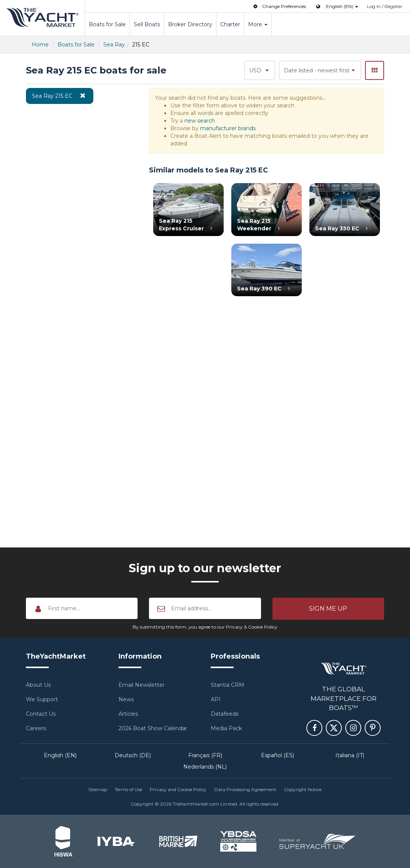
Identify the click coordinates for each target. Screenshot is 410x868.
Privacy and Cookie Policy (178, 789)
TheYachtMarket (42, 18)
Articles (128, 714)
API (216, 699)
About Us (38, 685)
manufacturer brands (228, 128)
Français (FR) (205, 755)
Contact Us (41, 714)
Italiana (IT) (350, 755)
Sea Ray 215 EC (60, 96)
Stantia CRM (227, 685)
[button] (328, 609)
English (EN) (60, 755)
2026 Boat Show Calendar (153, 728)
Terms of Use (128, 789)
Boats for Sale (107, 24)
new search (200, 121)
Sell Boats (147, 24)
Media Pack (226, 728)
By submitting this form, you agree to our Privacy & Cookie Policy (205, 627)
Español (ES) (278, 755)
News (126, 699)
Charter (230, 24)
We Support (42, 699)
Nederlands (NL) (205, 767)
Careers (36, 728)
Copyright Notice (303, 789)
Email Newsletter (142, 685)
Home (40, 45)
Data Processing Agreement (245, 789)
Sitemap (98, 789)
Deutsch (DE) (133, 755)
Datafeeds (225, 714)
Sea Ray (114, 45)
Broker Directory (190, 24)
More (258, 24)
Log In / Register (385, 6)
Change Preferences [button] (279, 6)
